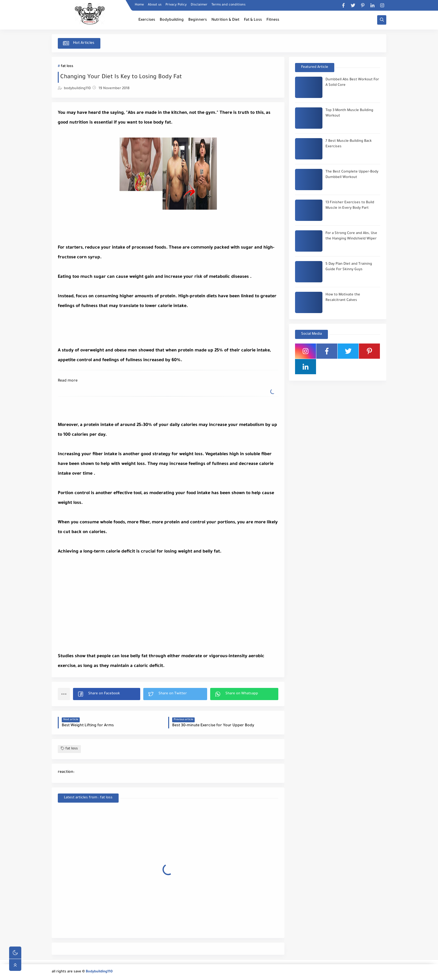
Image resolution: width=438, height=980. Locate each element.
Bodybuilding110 (99, 972)
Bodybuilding (172, 20)
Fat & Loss (253, 20)
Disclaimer (199, 5)
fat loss (67, 66)
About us (155, 5)
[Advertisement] (106, 326)
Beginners (198, 20)
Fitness (273, 20)
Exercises (147, 20)
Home (139, 5)
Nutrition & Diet (225, 20)
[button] (107, 694)
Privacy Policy (176, 5)
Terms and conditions (228, 5)
